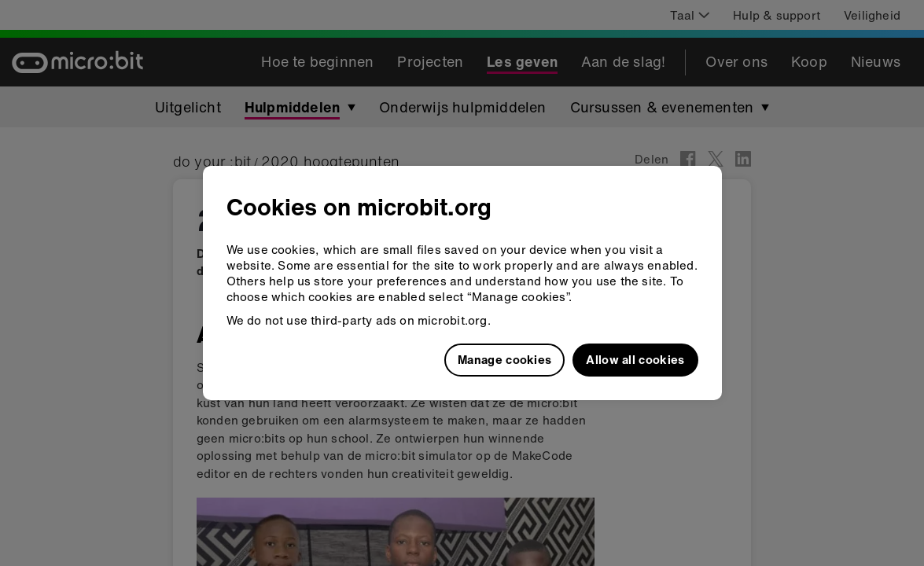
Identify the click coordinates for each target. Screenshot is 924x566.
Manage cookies (504, 359)
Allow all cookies (635, 359)
